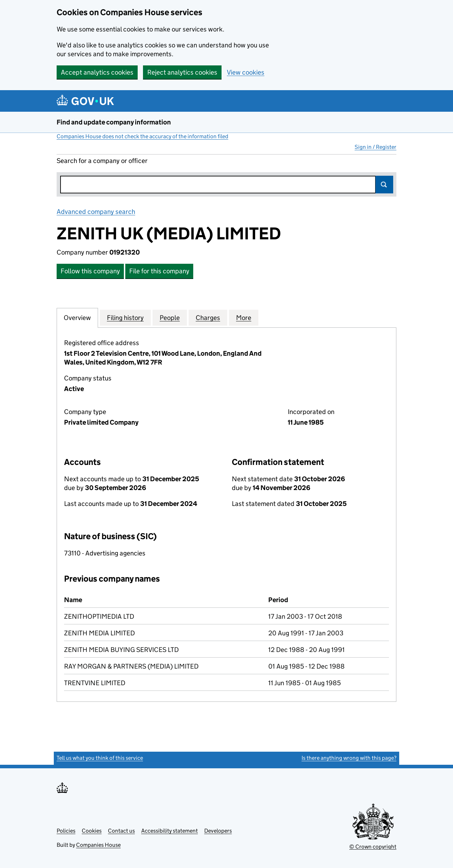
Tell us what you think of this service (100, 758)
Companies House (98, 845)
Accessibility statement (170, 831)
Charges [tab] (208, 318)
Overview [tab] (77, 318)
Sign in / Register (375, 147)
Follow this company (90, 271)
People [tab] (170, 318)
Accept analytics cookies (97, 72)
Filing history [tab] (125, 318)
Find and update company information (114, 122)
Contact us (121, 831)
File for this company (159, 271)
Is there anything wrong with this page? (349, 758)
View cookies (246, 72)
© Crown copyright (373, 847)
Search (384, 185)
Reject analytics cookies (182, 72)
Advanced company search (96, 212)
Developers (218, 831)
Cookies (92, 831)
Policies (66, 831)
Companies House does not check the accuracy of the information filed (142, 136)
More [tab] (244, 318)
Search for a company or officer (102, 161)
